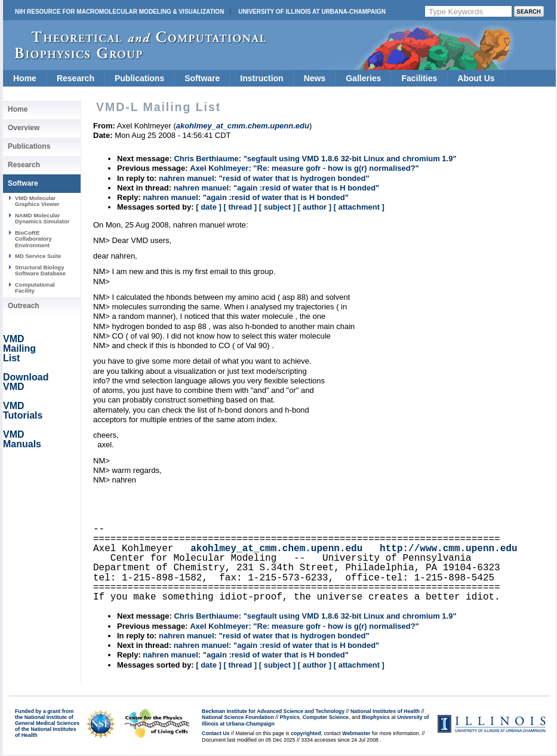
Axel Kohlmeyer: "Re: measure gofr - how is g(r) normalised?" (304, 168)
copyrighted (306, 733)
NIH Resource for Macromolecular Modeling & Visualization (119, 12)
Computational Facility (35, 288)
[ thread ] (240, 207)
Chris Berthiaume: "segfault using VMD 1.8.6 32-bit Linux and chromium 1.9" (315, 159)
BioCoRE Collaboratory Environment (33, 239)
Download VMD (26, 382)
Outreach (24, 306)
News (315, 78)
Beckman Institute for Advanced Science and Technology (273, 711)
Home (25, 78)
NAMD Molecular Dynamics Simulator (42, 218)
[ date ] (209, 207)
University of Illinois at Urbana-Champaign (312, 12)
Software (202, 78)
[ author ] (315, 207)
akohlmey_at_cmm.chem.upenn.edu (276, 549)
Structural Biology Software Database (40, 270)
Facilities (419, 78)
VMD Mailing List (19, 348)
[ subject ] (277, 207)
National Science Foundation (238, 717)
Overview (24, 128)
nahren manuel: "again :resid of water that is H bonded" (277, 188)
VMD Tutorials (23, 411)
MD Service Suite (38, 256)
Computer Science (326, 717)
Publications (139, 78)
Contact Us (216, 733)
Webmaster (356, 733)
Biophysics (376, 717)
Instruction (261, 78)
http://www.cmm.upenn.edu (448, 549)
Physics (290, 717)
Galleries (363, 78)
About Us (476, 78)
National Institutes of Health (385, 711)
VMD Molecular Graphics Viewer (37, 201)
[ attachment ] (359, 207)
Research (76, 78)
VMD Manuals (22, 439)
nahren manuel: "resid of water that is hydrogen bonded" (264, 178)
